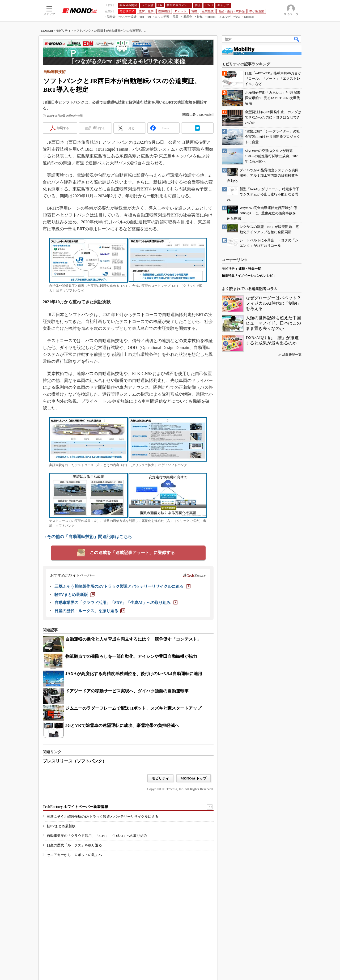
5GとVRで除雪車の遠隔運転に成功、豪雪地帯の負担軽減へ (122, 725)
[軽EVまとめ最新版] (75, 595)
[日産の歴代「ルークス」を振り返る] (90, 611)
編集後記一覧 (292, 355)
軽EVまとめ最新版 (61, 826)
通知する (99, 128)
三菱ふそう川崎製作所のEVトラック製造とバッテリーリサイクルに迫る (103, 817)
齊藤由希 (189, 115)
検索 (297, 39)
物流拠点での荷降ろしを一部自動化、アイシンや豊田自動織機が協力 (131, 656)
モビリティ (63, 31)
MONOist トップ (194, 778)
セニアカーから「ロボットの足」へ (74, 855)
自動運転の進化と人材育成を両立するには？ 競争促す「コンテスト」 (133, 639)
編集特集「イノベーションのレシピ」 (249, 276)
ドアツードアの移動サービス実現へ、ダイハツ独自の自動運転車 (127, 691)
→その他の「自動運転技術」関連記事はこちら (87, 537)
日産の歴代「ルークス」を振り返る (74, 845)
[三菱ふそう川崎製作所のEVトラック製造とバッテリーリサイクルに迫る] (122, 586)
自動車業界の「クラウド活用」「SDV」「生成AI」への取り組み (97, 836)
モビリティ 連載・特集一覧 (241, 269)
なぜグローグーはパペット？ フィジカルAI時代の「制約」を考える (275, 303)
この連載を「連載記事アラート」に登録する (132, 553)
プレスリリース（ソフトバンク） (75, 761)
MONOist (47, 31)
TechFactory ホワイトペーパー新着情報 (75, 807)
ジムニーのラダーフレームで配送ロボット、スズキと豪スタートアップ (133, 708)
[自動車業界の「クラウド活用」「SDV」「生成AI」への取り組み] (116, 603)
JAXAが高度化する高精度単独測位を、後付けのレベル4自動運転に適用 (134, 674)
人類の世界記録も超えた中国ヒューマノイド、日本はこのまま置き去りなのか (273, 323)
